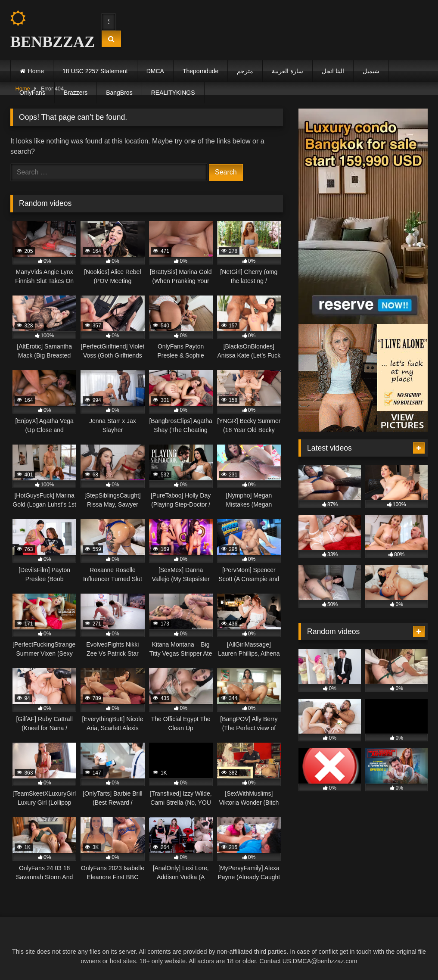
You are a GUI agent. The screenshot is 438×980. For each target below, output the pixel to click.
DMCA (155, 71)
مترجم (245, 71)
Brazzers (76, 93)
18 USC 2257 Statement (95, 71)
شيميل (371, 71)
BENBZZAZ (48, 30)
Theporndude (200, 71)
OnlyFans (32, 93)
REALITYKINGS (173, 93)
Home (36, 71)
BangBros (119, 93)
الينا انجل (333, 71)
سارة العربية (287, 71)
